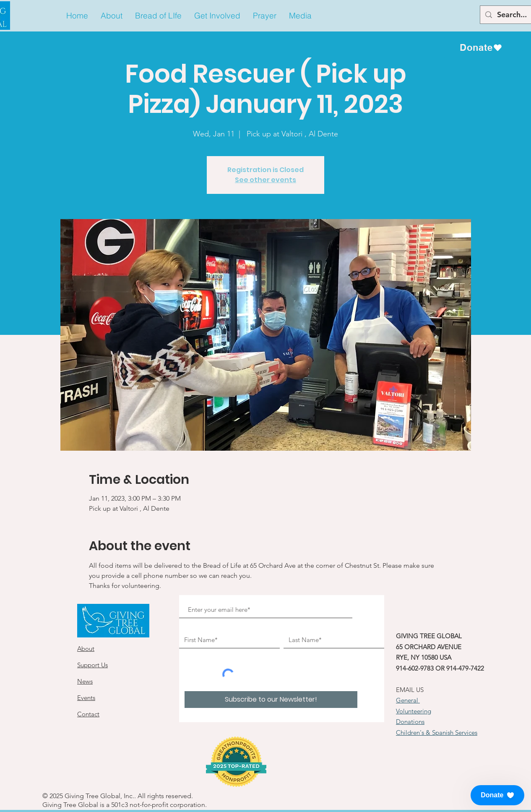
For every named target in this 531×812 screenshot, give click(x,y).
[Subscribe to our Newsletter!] (271, 700)
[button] (112, 16)
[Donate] (481, 47)
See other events (265, 180)
